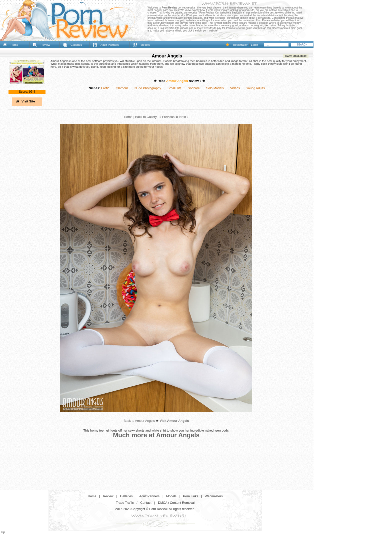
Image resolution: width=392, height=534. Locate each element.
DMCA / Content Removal (176, 503)
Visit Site (28, 101)
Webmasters (214, 496)
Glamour (122, 88)
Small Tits (174, 88)
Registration (241, 45)
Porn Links (190, 496)
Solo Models (215, 88)
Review (45, 45)
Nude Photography (148, 88)
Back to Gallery (146, 117)
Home (14, 45)
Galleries (76, 45)
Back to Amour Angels (139, 421)
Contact (146, 503)
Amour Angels (167, 56)
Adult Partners (110, 45)
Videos (235, 88)
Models (145, 45)
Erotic (105, 88)
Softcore (194, 88)
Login (254, 45)
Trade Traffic (125, 503)
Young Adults (255, 88)
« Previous (167, 117)
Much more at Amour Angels (156, 435)
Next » (184, 117)
